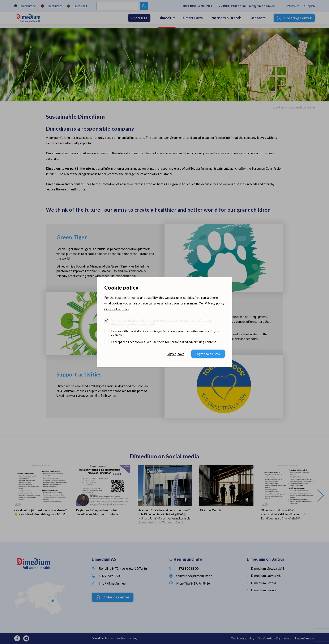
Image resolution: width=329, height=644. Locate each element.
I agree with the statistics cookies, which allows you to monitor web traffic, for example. (165, 333)
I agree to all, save (208, 354)
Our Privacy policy (212, 303)
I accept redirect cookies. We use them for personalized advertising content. (164, 342)
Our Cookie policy (117, 309)
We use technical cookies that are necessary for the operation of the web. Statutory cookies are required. (162, 322)
